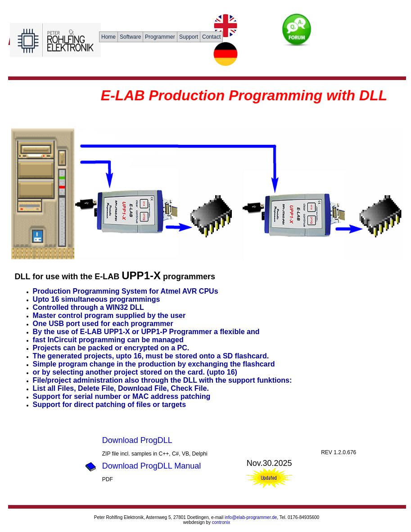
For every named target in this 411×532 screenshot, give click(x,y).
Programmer (160, 37)
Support (189, 37)
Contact (211, 37)
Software (130, 37)
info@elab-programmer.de (251, 517)
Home (108, 37)
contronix (221, 522)
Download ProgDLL (137, 440)
